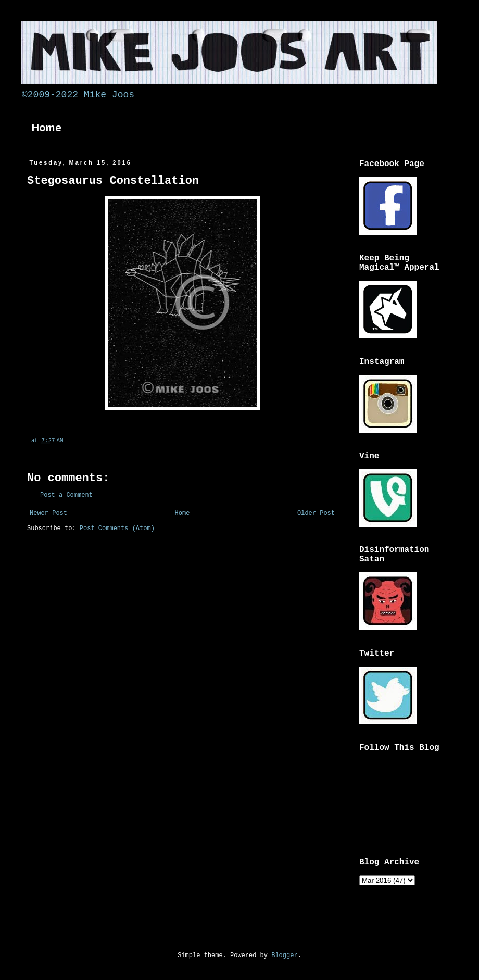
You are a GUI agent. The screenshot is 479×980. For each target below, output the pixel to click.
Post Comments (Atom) (117, 529)
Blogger (284, 956)
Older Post (316, 513)
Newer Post (48, 513)
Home (47, 128)
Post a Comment (66, 495)
